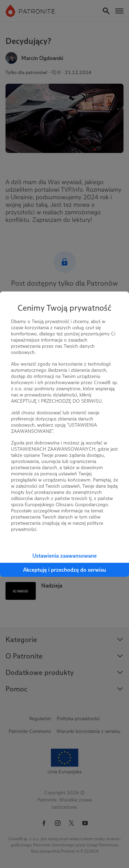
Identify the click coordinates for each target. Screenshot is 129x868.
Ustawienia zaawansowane (64, 556)
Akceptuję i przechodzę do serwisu (64, 570)
